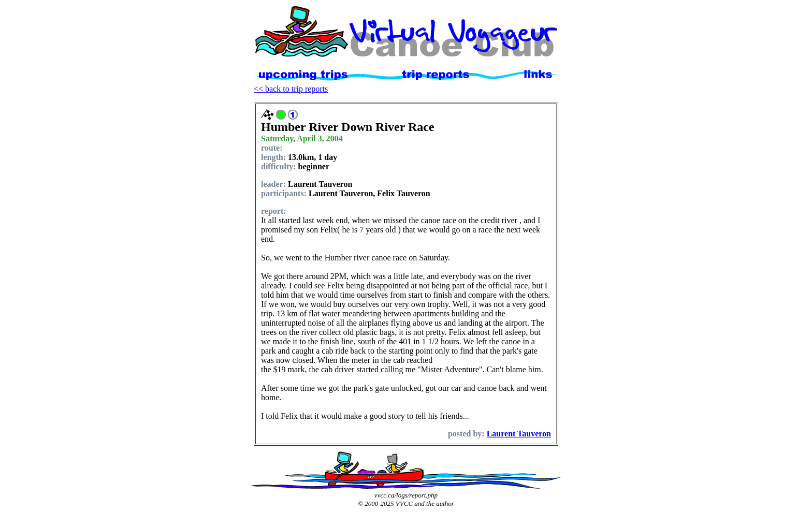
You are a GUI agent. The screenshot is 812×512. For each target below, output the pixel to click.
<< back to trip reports (291, 89)
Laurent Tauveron (519, 434)
